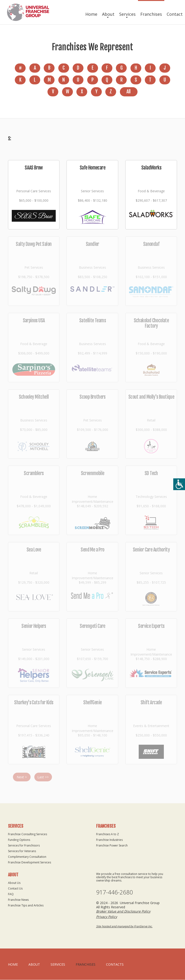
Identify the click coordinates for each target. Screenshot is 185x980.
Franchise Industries (109, 840)
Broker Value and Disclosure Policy (123, 911)
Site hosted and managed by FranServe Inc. (124, 927)
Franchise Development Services (30, 863)
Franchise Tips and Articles (26, 906)
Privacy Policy (107, 917)
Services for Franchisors (24, 846)
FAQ (11, 894)
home (13, 965)
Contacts (115, 965)
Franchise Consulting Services (28, 834)
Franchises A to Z (108, 834)
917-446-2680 (114, 892)
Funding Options (19, 840)
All (128, 92)
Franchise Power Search (112, 846)
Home (91, 14)
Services (127, 14)
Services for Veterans (22, 851)
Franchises (151, 14)
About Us (14, 883)
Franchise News (18, 900)
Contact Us (15, 889)
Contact (175, 14)
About (108, 14)
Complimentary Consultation (27, 857)
